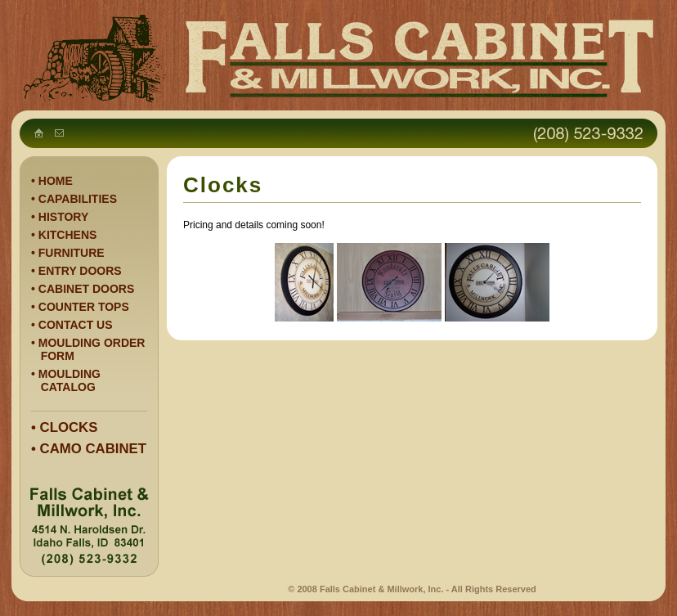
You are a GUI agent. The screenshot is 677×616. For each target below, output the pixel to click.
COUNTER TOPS (84, 307)
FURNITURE (72, 253)
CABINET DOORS (86, 289)
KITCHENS (68, 235)
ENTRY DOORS (80, 271)
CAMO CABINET (94, 449)
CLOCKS (69, 427)
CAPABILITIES (78, 199)
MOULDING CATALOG (66, 380)
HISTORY (63, 217)
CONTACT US (76, 325)
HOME (56, 181)
